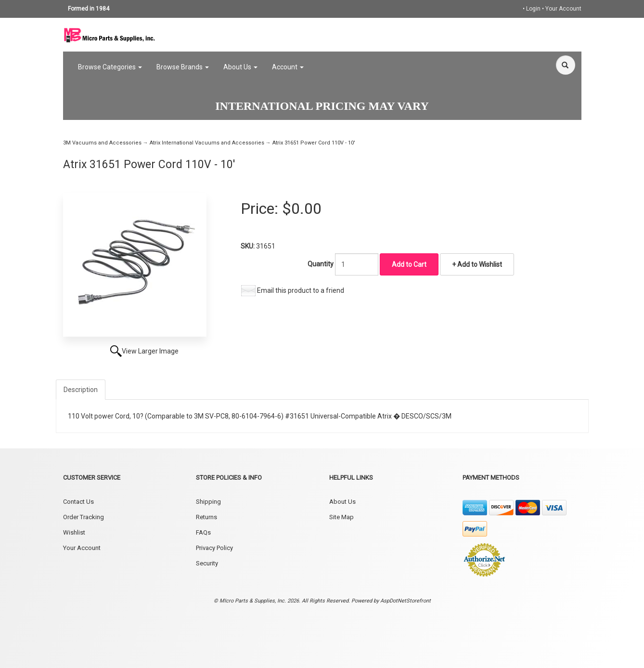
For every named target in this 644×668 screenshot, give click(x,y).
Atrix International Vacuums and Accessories (207, 143)
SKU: (248, 246)
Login (533, 9)
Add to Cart (409, 264)
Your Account (563, 9)
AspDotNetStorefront (406, 601)
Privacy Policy (214, 548)
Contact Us (78, 502)
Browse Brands (183, 67)
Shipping (208, 502)
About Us (240, 67)
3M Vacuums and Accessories (102, 143)
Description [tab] (81, 390)
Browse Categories (110, 67)
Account (288, 67)
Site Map (341, 517)
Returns (206, 517)
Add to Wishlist (479, 264)
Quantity (321, 264)
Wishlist (74, 532)
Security (207, 563)
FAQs (203, 532)
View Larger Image (150, 351)
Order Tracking (84, 517)
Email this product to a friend (301, 290)
